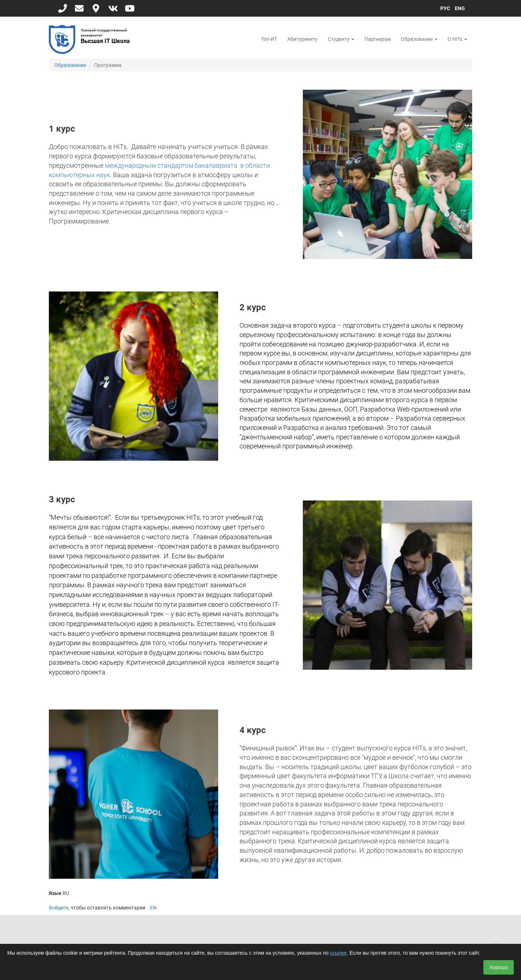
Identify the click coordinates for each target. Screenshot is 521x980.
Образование (419, 39)
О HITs (457, 39)
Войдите (59, 908)
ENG (460, 8)
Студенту (341, 39)
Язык (55, 893)
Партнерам (378, 39)
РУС (445, 8)
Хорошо (499, 967)
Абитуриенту (302, 39)
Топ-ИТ (269, 39)
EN (153, 908)
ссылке (338, 953)
